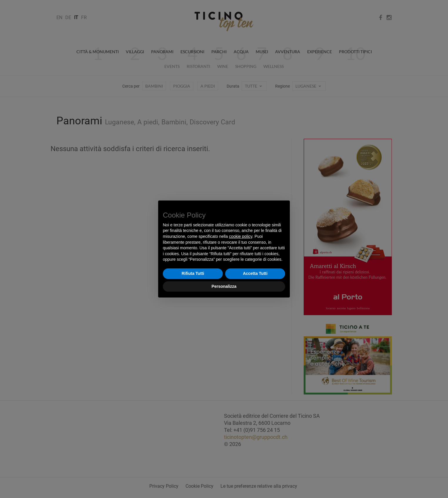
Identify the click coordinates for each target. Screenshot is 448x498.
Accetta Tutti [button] (255, 273)
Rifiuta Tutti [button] (193, 273)
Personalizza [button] (224, 286)
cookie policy (241, 236)
